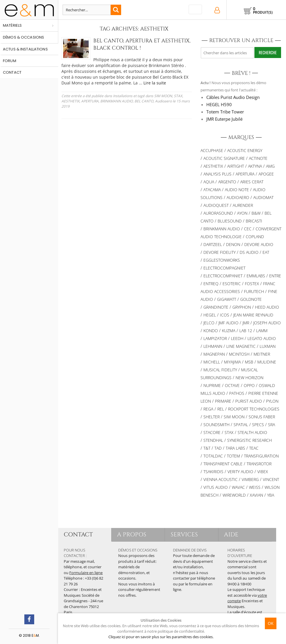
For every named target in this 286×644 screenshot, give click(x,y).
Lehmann (213, 346)
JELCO (209, 323)
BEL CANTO (144, 101)
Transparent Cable (223, 464)
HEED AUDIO (267, 307)
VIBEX (263, 472)
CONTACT (78, 534)
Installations (123, 96)
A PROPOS (132, 534)
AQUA (209, 182)
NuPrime (212, 385)
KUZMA (229, 331)
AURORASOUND (218, 213)
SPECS (258, 425)
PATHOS (237, 393)
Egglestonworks (222, 260)
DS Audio (249, 252)
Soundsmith (216, 425)
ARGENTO (227, 182)
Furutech (254, 291)
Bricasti (254, 221)
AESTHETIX (70, 101)
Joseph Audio (267, 323)
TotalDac (213, 456)
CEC (248, 229)
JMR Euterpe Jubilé (224, 119)
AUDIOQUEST (216, 205)
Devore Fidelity (219, 252)
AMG (270, 166)
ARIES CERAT (252, 182)
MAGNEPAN (214, 354)
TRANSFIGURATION (261, 456)
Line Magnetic (241, 346)
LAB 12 (246, 331)
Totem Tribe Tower (225, 112)
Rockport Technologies (254, 409)
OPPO (249, 385)
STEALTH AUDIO (252, 432)
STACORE (212, 432)
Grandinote (216, 307)
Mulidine (267, 362)
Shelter (212, 417)
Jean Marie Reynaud (253, 315)
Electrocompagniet (224, 268)
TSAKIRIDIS (213, 472)
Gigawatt (227, 299)
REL (221, 409)
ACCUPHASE (212, 150)
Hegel (210, 315)
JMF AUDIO (228, 323)
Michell (212, 362)
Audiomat (263, 197)
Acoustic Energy (245, 150)
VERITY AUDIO (240, 472)
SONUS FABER (262, 417)
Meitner (262, 354)
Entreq (211, 284)
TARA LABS (235, 448)
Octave (232, 385)
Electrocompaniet (223, 276)
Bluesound (230, 221)
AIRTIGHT (236, 166)
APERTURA (90, 101)
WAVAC (238, 487)
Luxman (268, 346)
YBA (271, 495)
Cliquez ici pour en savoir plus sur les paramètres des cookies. (161, 637)
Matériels (12, 25)
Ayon (242, 213)
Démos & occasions (23, 37)
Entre (275, 276)
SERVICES (184, 534)
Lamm (262, 331)
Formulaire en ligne (86, 573)
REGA (208, 409)
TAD (218, 448)
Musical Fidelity (220, 370)
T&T (207, 448)
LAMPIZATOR (215, 338)
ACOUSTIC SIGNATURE (224, 158)
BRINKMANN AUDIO (116, 101)
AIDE (231, 534)
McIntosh (239, 354)
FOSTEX (252, 284)
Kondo (211, 331)
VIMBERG (250, 479)
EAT (266, 252)
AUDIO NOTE (237, 190)
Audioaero (163, 101)
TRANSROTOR (259, 464)
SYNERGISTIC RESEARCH (249, 440)
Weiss (255, 487)
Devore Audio (259, 244)
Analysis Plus (217, 174)
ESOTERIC (232, 284)
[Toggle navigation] (195, 9)
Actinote (258, 158)
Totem (233, 456)
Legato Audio (262, 338)
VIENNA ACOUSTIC (221, 479)
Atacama (212, 190)
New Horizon (249, 378)
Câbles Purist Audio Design (233, 97)
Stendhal (213, 440)
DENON (233, 244)
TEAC (254, 448)
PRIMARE (223, 401)
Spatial (241, 425)
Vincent (271, 479)
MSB (249, 362)
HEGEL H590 (219, 104)
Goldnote (251, 299)
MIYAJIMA (232, 362)
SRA (272, 425)
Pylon (272, 401)
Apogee (266, 174)
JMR (246, 323)
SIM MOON (163, 96)
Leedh (237, 338)
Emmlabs (256, 276)
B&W (256, 213)
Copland (255, 237)
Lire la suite (155, 83)
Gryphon (242, 307)
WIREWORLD (234, 495)
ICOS (225, 315)
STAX (178, 96)
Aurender (243, 205)
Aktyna (255, 166)
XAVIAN (256, 495)
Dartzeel (213, 244)
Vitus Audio (216, 487)
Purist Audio (249, 401)
